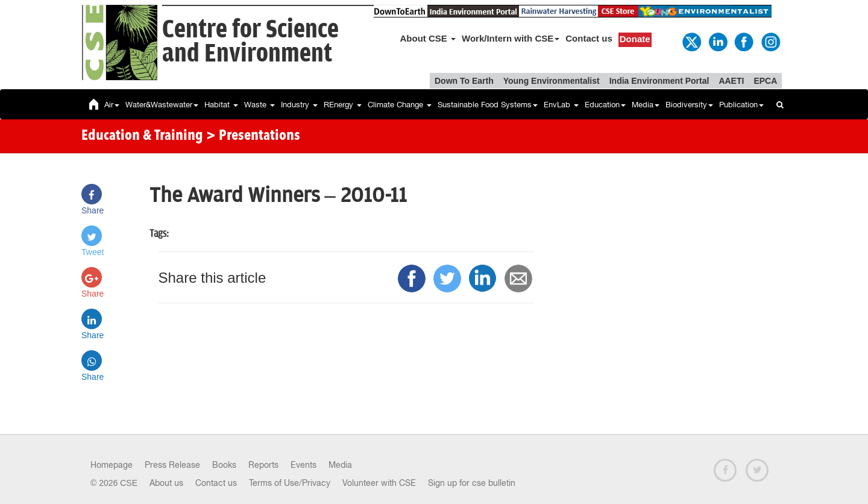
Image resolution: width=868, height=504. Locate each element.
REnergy (343, 105)
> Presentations (253, 136)
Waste (259, 105)
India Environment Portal (659, 81)
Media (646, 105)
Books (224, 465)
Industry (299, 105)
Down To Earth (464, 81)
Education (605, 105)
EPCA (765, 81)
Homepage (112, 465)
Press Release (172, 465)
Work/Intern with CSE (511, 38)
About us (166, 483)
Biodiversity (689, 105)
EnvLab (561, 105)
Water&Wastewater (162, 105)
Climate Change (400, 105)
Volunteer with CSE (379, 483)
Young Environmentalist (552, 81)
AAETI (731, 81)
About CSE (428, 38)
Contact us (589, 38)
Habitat (221, 105)
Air (112, 105)
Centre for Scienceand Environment (250, 42)
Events (303, 465)
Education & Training (142, 136)
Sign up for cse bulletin (472, 483)
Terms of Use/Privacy (290, 483)
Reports (263, 465)
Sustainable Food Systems (488, 105)
